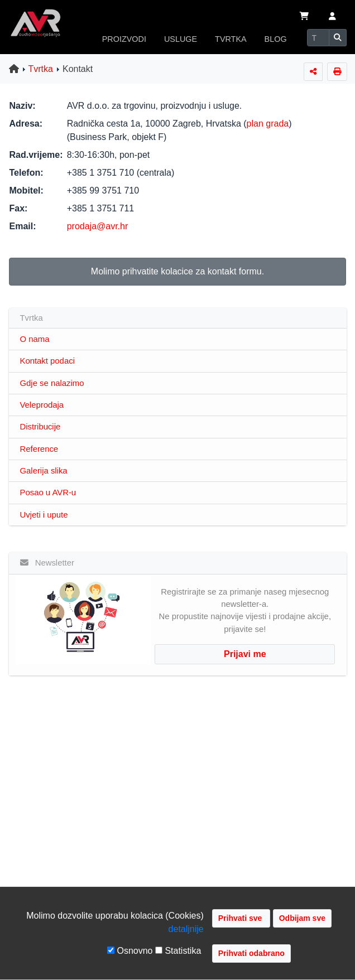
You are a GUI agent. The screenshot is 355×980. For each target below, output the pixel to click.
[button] (332, 17)
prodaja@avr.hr (98, 226)
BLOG (276, 39)
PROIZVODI (124, 39)
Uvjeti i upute (44, 515)
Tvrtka (41, 69)
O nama (35, 339)
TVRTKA (231, 39)
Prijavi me (245, 654)
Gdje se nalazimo (52, 383)
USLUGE (181, 39)
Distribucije (40, 427)
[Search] (318, 38)
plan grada (268, 124)
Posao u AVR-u (48, 493)
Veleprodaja (42, 405)
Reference (39, 449)
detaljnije (186, 929)
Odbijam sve (302, 918)
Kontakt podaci (47, 361)
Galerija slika (44, 471)
